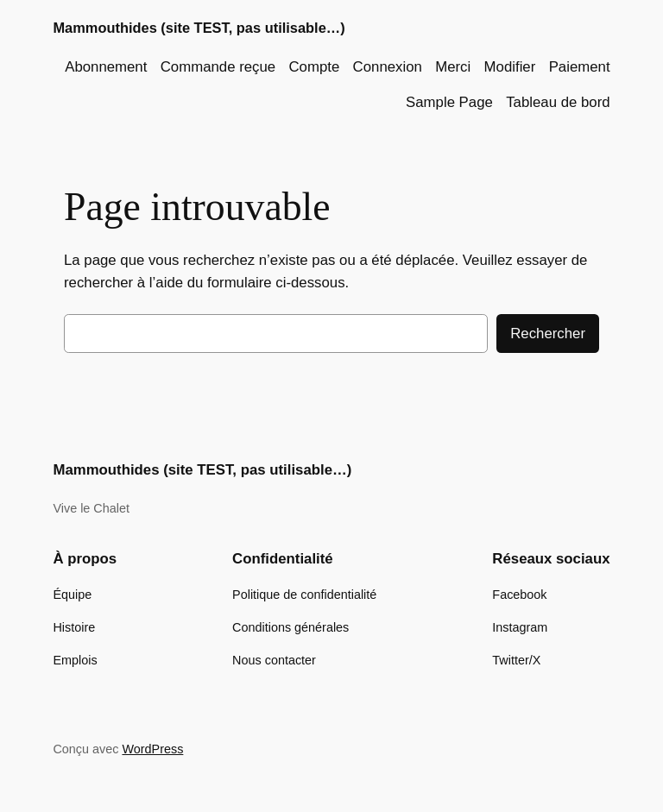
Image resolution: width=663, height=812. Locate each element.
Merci (453, 67)
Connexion (388, 67)
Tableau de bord (558, 102)
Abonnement (106, 67)
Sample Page (449, 102)
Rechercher (548, 334)
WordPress (152, 749)
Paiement (580, 67)
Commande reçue (218, 67)
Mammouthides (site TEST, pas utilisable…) (199, 28)
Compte (314, 67)
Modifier (510, 67)
